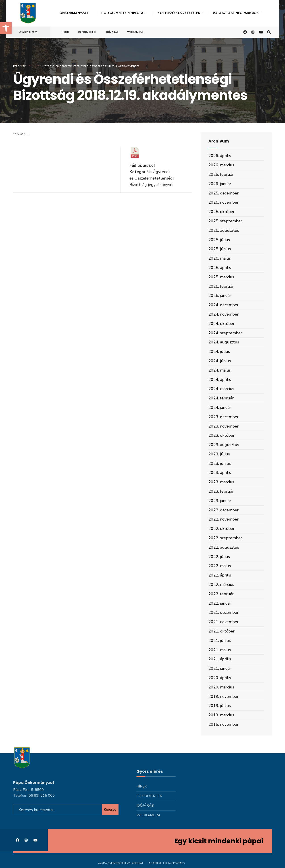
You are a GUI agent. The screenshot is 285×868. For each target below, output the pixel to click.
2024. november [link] (224, 314)
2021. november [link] (224, 622)
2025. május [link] (220, 258)
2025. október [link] (222, 212)
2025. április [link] (220, 268)
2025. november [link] (224, 202)
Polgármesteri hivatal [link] (123, 13)
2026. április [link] (220, 156)
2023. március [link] (221, 482)
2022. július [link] (219, 557)
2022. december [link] (224, 510)
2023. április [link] (220, 473)
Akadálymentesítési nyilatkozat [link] (121, 863)
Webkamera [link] (135, 32)
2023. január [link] (220, 501)
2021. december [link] (224, 612)
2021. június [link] (220, 641)
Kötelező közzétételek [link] (179, 13)
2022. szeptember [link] (225, 538)
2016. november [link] (224, 724)
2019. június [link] (220, 706)
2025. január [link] (220, 296)
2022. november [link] (224, 519)
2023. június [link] (220, 463)
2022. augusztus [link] (224, 547)
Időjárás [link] (112, 32)
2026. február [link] (221, 174)
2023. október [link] (222, 435)
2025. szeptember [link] (225, 221)
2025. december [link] (224, 193)
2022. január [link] (220, 603)
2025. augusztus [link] (224, 230)
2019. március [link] (221, 715)
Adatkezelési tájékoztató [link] (167, 863)
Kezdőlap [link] (20, 66)
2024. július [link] (219, 351)
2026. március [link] (221, 165)
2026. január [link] (220, 184)
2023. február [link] (221, 491)
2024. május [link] (220, 370)
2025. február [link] (221, 286)
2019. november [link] (224, 696)
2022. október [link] (222, 529)
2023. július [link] (219, 454)
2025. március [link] (221, 277)
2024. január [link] (220, 407)
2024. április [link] (220, 380)
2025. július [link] (219, 240)
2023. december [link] (224, 417)
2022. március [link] (221, 585)
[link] (6, 28)
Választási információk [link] (236, 13)
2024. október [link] (222, 324)
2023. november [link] (224, 426)
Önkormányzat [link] (74, 13)
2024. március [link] (221, 389)
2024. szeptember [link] (225, 333)
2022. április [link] (220, 575)
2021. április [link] (220, 659)
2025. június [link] (220, 249)
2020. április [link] (220, 678)
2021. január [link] (220, 668)
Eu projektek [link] (87, 32)
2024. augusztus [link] (224, 342)
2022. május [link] (220, 566)
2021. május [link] (220, 650)
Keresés (110, 809)
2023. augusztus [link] (224, 445)
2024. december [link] (224, 305)
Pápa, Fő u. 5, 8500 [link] (28, 789)
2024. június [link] (220, 361)
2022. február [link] (221, 594)
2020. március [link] (221, 687)
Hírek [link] (65, 32)
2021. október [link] (222, 631)
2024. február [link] (221, 398)
